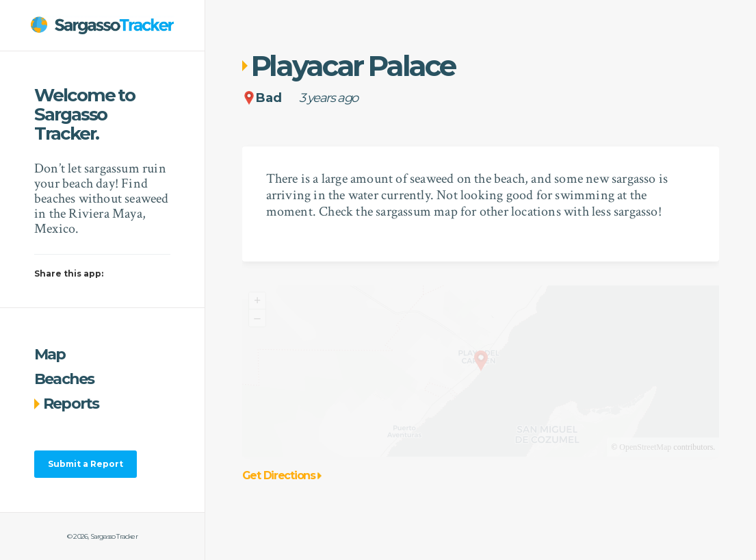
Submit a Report (86, 464)
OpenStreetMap (645, 447)
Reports (67, 404)
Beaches (64, 379)
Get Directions (282, 476)
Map (50, 354)
